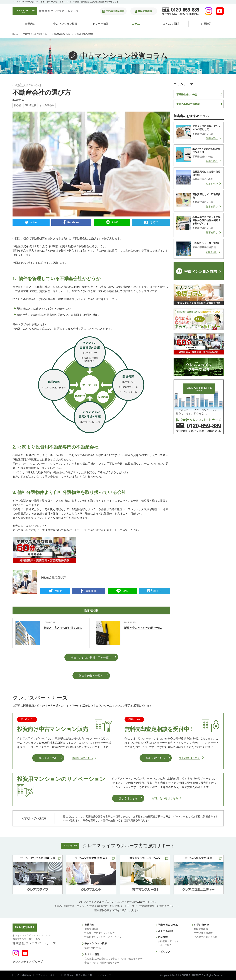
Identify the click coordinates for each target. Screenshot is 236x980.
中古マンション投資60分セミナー (102, 963)
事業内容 (30, 24)
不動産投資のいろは (187, 94)
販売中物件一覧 (93, 948)
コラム (136, 24)
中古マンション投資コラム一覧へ (91, 657)
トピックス (164, 952)
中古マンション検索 (65, 24)
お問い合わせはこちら (165, 798)
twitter (34, 222)
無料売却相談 (91, 929)
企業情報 (206, 24)
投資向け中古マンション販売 (100, 933)
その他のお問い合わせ (206, 937)
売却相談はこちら (190, 758)
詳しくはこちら (48, 758)
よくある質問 (171, 24)
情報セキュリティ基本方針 (78, 975)
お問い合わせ (201, 925)
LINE (115, 222)
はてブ (154, 222)
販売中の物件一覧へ (91, 676)
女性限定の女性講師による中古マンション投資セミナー (114, 959)
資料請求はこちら (82, 758)
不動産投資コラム (168, 925)
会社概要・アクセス (168, 941)
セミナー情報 (101, 24)
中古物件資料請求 (203, 933)
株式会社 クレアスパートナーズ (34, 939)
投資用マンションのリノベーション (103, 937)
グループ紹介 (165, 945)
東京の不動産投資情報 (188, 104)
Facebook (73, 222)
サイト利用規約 (23, 975)
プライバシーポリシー (47, 975)
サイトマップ (104, 975)
